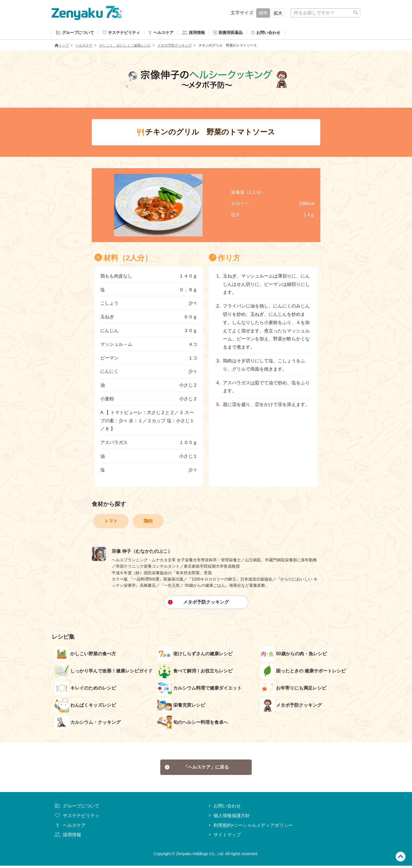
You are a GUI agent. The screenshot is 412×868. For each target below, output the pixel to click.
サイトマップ (224, 837)
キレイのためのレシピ (85, 689)
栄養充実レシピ (181, 706)
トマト (111, 522)
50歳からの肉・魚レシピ (294, 655)
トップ (62, 47)
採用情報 (67, 837)
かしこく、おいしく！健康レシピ (125, 47)
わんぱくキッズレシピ (85, 706)
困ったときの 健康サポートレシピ (303, 672)
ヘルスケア (84, 47)
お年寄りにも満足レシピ (293, 689)
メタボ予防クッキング (175, 47)
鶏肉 (148, 522)
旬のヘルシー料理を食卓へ (193, 724)
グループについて (76, 808)
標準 (263, 13)
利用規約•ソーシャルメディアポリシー (250, 828)
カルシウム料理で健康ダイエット (200, 689)
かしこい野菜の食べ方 (85, 655)
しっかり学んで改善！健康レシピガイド (104, 672)
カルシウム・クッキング (88, 724)
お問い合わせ (224, 808)
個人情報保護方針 (229, 818)
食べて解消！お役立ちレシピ (195, 672)
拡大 (278, 13)
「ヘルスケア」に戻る (197, 769)
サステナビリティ (76, 818)
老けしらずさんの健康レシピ (195, 655)
